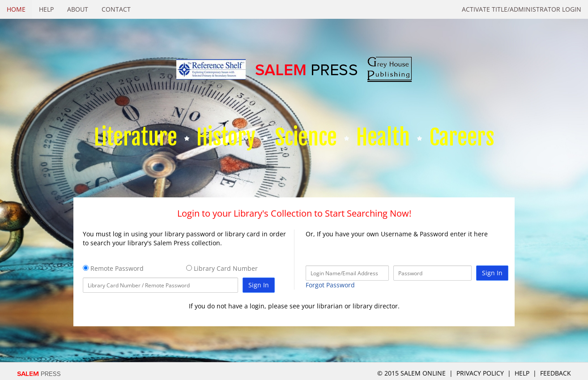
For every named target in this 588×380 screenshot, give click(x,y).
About (78, 9)
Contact (116, 9)
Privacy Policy (480, 373)
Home (16, 9)
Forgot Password (330, 285)
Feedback (556, 373)
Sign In (259, 285)
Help (46, 9)
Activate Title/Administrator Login (522, 9)
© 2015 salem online (412, 373)
